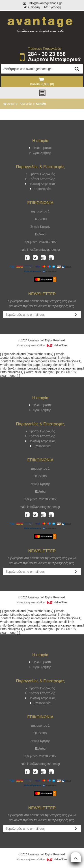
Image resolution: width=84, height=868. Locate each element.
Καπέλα (41, 104)
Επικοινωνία (40, 189)
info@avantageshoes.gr (42, 3)
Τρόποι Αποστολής (40, 179)
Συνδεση (32, 7)
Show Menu (42, 93)
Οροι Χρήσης (40, 153)
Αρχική (9, 104)
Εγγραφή (53, 7)
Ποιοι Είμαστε (40, 148)
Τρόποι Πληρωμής (40, 174)
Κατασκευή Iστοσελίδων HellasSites (42, 345)
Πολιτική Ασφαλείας (40, 184)
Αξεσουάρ (26, 104)
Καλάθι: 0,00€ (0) (41, 81)
